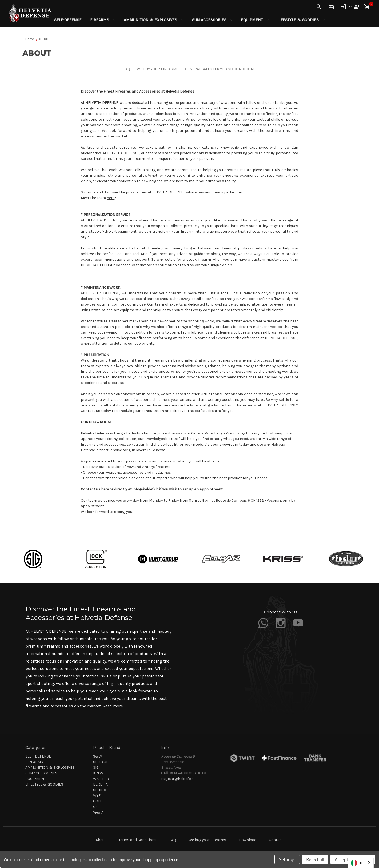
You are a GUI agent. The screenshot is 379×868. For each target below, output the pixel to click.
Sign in (344, 7)
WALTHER (101, 779)
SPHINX (100, 790)
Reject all (315, 859)
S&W (98, 756)
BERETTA (100, 784)
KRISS (98, 773)
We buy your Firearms (207, 840)
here (111, 198)
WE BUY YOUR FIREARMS (158, 69)
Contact (276, 840)
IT (357, 863)
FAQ (127, 69)
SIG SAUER (102, 762)
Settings (287, 859)
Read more (113, 706)
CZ (95, 807)
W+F (97, 796)
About (101, 840)
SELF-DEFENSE (68, 20)
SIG (96, 768)
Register (357, 7)
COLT (97, 801)
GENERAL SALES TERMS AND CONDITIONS (220, 69)
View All (99, 812)
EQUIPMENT (255, 20)
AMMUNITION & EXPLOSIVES (153, 20)
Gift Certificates (331, 7)
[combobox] (361, 863)
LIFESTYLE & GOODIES (301, 20)
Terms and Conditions (138, 840)
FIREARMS (103, 20)
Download (248, 840)
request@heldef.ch (177, 779)
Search (319, 7)
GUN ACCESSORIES (212, 20)
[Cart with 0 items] (367, 7)
